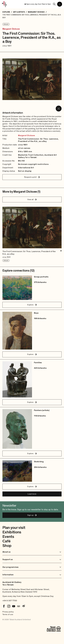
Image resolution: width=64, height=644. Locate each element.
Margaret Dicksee (11, 29)
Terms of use (8, 614)
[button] (32, 234)
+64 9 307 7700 (10, 601)
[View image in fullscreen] (59, 109)
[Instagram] (9, 606)
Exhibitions (12, 532)
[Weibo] (23, 606)
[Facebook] (4, 606)
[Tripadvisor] (19, 606)
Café (6, 541)
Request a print (32, 177)
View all (32, 199)
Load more (32, 494)
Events (8, 537)
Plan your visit (14, 528)
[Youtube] (14, 606)
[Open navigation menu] (60, 4)
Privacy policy (8, 612)
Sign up (32, 515)
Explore (32, 305)
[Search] (54, 4)
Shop (7, 546)
